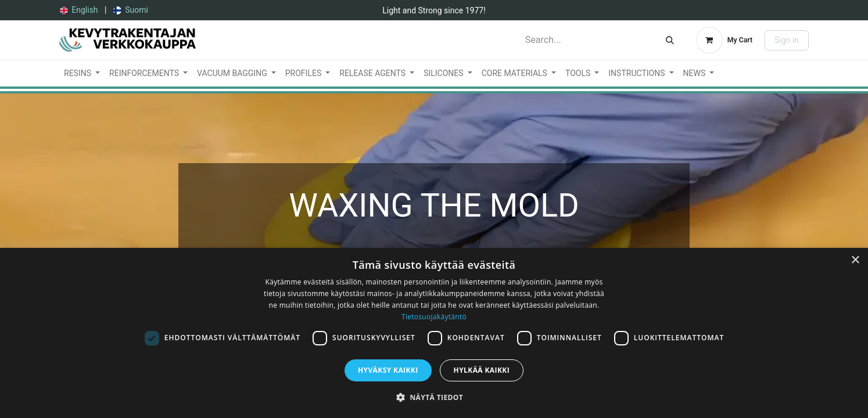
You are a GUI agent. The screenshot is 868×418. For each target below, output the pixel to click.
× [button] (855, 260)
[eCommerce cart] (724, 40)
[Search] (670, 40)
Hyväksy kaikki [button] (388, 370)
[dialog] (434, 333)
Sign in (787, 40)
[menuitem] (79, 10)
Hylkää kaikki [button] (482, 370)
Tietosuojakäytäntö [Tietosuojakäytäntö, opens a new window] (434, 317)
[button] (434, 397)
